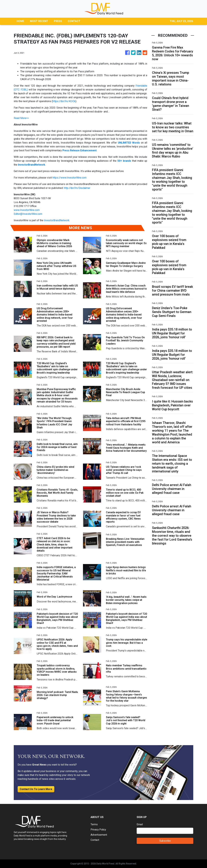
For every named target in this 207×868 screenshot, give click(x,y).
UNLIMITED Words (129, 143)
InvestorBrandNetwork (57, 220)
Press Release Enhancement (80, 150)
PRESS (58, 21)
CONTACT (74, 21)
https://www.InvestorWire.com (70, 178)
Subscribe (165, 841)
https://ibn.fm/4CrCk (64, 101)
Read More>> (21, 118)
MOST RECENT (39, 21)
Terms (94, 824)
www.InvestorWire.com (27, 210)
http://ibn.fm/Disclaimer (77, 188)
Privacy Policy (99, 830)
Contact (95, 840)
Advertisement (99, 835)
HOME (20, 21)
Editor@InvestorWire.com (28, 214)
